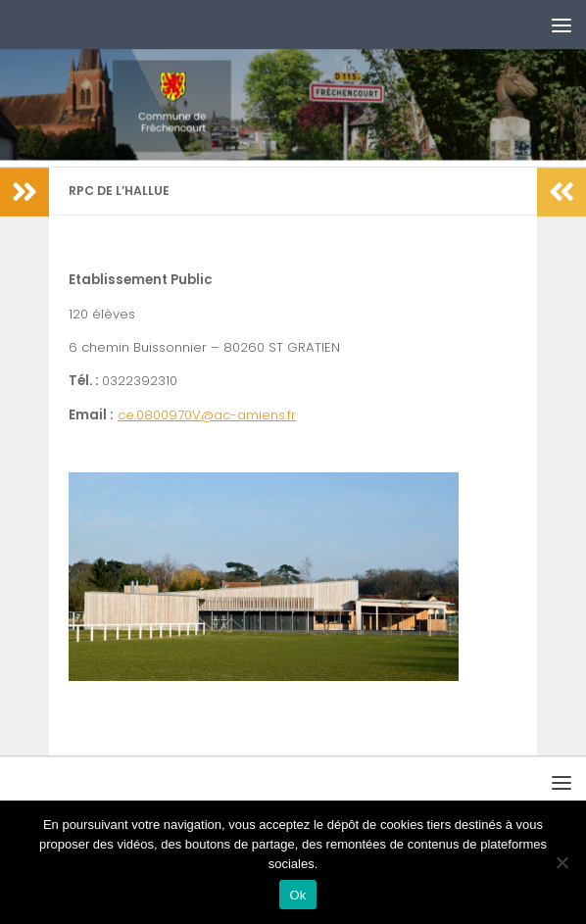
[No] (562, 862)
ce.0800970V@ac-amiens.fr (207, 415)
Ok (297, 895)
